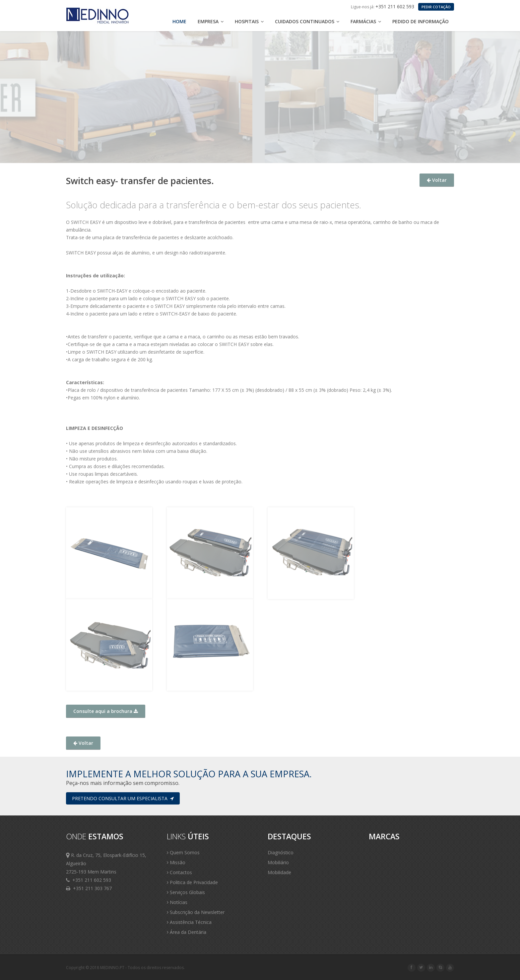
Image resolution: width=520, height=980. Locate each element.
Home (179, 21)
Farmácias (366, 21)
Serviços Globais (186, 892)
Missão (176, 862)
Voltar (437, 180)
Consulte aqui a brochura (106, 711)
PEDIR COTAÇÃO (436, 7)
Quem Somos (183, 852)
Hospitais (249, 21)
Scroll (507, 966)
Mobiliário (278, 862)
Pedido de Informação (421, 21)
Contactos (179, 872)
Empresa (211, 21)
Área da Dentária (187, 932)
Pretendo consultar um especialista (123, 798)
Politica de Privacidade (192, 882)
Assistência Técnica (189, 922)
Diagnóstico (281, 852)
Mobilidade (279, 872)
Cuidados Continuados (307, 21)
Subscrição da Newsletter (196, 912)
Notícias (177, 902)
